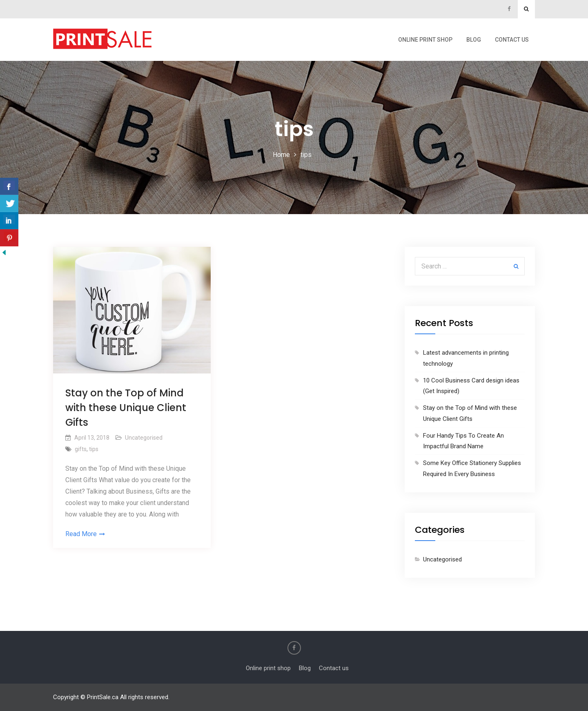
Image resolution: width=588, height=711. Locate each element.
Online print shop (425, 40)
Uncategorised (144, 438)
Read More (81, 534)
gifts (81, 449)
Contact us (512, 40)
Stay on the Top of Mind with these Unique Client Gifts (126, 408)
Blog (474, 40)
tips (94, 449)
